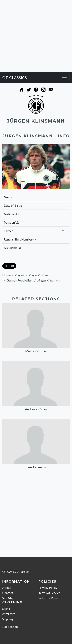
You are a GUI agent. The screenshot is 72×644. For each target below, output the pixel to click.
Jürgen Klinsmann (49, 280)
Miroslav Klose (36, 351)
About (7, 588)
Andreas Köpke (36, 409)
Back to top (10, 627)
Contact (8, 593)
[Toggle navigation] (64, 78)
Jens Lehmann (36, 467)
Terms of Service (49, 593)
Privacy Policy (48, 588)
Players (20, 275)
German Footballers (20, 280)
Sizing (6, 609)
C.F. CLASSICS (15, 78)
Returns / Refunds (50, 598)
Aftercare (9, 614)
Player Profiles (38, 275)
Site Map (8, 598)
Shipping (8, 619)
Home (6, 275)
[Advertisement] (36, 36)
